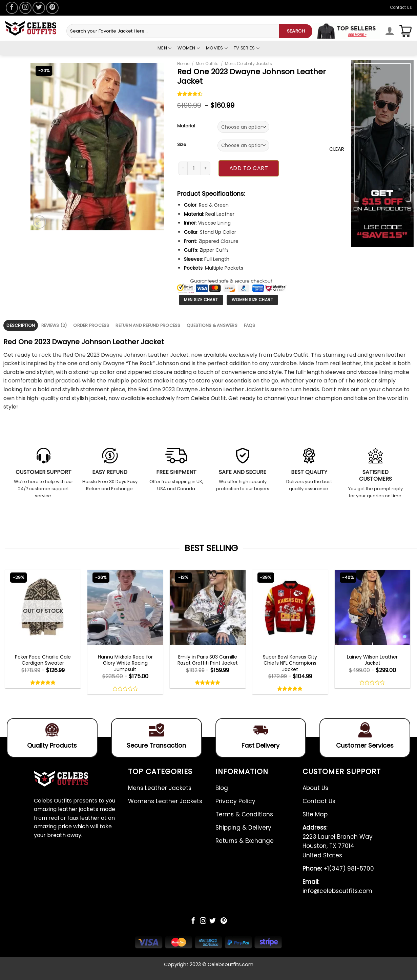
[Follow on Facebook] (12, 8)
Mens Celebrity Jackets (248, 64)
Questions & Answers (212, 325)
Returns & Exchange (245, 841)
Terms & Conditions (244, 814)
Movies (217, 48)
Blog (222, 788)
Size (182, 145)
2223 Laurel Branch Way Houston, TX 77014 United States (338, 841)
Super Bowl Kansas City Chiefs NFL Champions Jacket (290, 663)
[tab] (21, 325)
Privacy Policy (235, 801)
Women (189, 48)
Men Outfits (207, 64)
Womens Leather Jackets (165, 801)
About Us (315, 788)
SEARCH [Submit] (296, 31)
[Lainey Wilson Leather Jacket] (372, 608)
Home (183, 64)
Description (21, 325)
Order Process (91, 325)
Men (164, 48)
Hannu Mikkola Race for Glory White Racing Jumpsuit (125, 663)
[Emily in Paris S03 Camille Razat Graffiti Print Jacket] (207, 608)
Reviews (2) (54, 325)
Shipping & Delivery (243, 828)
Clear (337, 149)
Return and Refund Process (148, 325)
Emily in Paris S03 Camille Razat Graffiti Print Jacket (208, 660)
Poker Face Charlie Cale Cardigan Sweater (43, 660)
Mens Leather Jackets (160, 788)
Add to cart (249, 168)
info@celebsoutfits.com (337, 886)
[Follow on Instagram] (25, 8)
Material (186, 126)
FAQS (250, 325)
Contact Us (401, 7)
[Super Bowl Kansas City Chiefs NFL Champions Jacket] (290, 608)
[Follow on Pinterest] (52, 8)
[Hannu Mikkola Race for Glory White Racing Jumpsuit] (125, 608)
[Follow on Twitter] (39, 8)
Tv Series (247, 48)
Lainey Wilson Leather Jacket (372, 660)
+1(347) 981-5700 (338, 869)
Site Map (315, 814)
